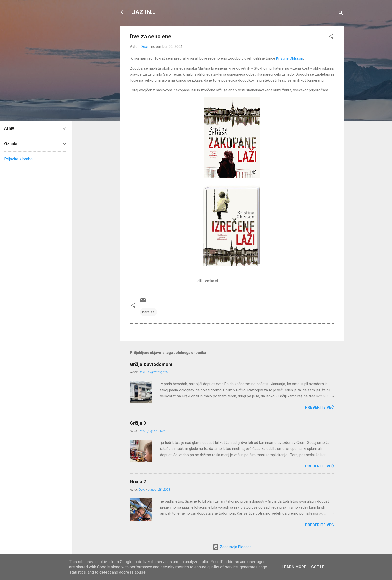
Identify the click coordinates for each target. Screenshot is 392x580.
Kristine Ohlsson (290, 58)
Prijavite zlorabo (18, 159)
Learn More (294, 567)
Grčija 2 (138, 482)
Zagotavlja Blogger (232, 547)
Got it (317, 567)
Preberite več (319, 407)
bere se (148, 312)
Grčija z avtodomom (151, 364)
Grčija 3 (138, 423)
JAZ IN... (144, 12)
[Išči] (341, 14)
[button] (331, 37)
